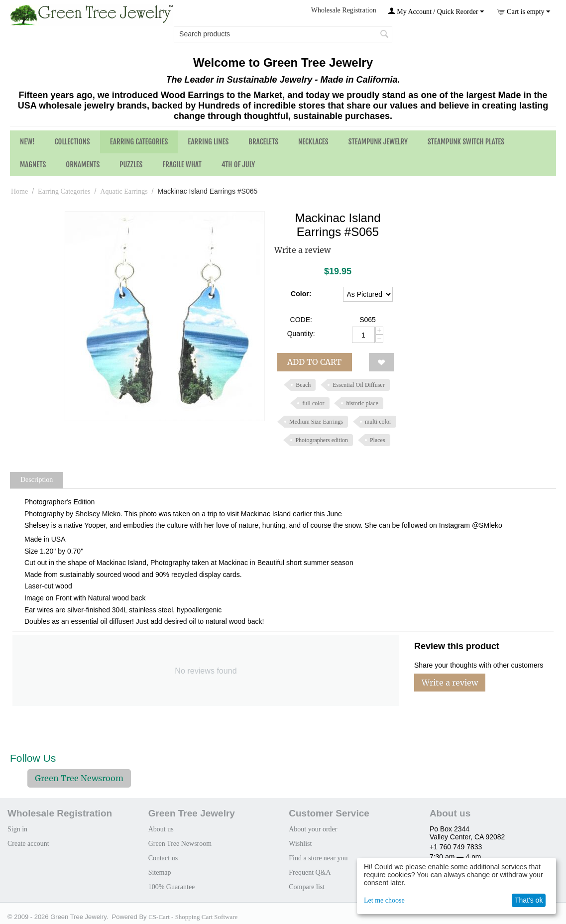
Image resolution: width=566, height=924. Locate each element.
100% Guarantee (172, 887)
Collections (72, 142)
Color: (301, 294)
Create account (28, 844)
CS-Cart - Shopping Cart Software (193, 917)
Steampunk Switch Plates (466, 142)
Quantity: (301, 334)
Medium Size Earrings (316, 422)
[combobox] (283, 34)
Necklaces (313, 142)
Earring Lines (208, 142)
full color (313, 403)
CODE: (301, 320)
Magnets (33, 165)
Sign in (17, 829)
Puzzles (131, 165)
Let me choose (384, 900)
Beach (303, 385)
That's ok (529, 900)
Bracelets (263, 142)
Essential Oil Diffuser (358, 385)
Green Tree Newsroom (79, 778)
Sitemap (160, 872)
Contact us (163, 858)
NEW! (27, 142)
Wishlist (300, 844)
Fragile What (182, 165)
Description (37, 480)
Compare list (307, 887)
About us (161, 829)
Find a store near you (318, 858)
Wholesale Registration (344, 10)
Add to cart (314, 362)
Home (19, 191)
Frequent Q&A (310, 872)
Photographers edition (322, 440)
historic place (362, 403)
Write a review (302, 250)
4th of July (238, 165)
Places (378, 440)
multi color (378, 422)
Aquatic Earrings (124, 191)
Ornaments (83, 165)
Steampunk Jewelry (378, 142)
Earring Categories (139, 142)
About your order (313, 829)
